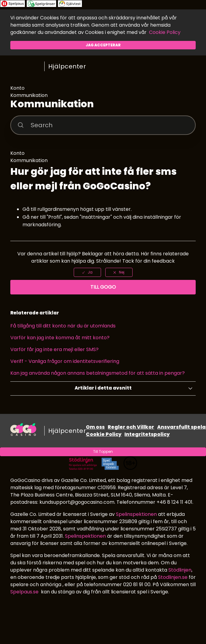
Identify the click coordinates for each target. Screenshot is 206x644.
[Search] (103, 125)
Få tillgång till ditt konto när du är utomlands (63, 326)
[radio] (87, 272)
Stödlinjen (180, 570)
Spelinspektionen (136, 514)
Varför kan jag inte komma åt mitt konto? (60, 338)
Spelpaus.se (24, 592)
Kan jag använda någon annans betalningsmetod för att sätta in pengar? (98, 373)
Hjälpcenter (67, 66)
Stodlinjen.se (173, 577)
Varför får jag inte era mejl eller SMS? (54, 349)
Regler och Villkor (131, 427)
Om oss (95, 427)
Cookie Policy (165, 32)
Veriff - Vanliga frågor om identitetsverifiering (65, 361)
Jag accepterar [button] (103, 45)
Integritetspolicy (147, 434)
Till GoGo (103, 287)
